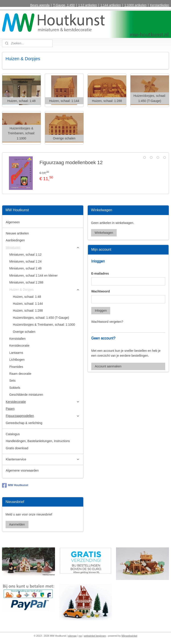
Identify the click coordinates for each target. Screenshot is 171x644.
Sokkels (15, 388)
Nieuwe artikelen (17, 233)
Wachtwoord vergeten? (107, 322)
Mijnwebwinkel (129, 636)
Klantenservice (43, 459)
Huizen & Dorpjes (45, 290)
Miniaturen (43, 247)
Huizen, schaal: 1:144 (28, 304)
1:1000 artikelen (135, 5)
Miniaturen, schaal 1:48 (25, 268)
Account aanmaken (108, 366)
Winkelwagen (104, 233)
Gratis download (17, 448)
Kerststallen (17, 339)
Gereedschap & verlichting (24, 423)
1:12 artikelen (88, 5)
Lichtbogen (17, 360)
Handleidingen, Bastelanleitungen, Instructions (38, 441)
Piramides (16, 367)
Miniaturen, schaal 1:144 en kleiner (34, 275)
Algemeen (13, 222)
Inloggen (101, 311)
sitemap (72, 636)
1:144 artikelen (111, 5)
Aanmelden (17, 524)
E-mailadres (100, 273)
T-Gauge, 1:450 (64, 5)
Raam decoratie (20, 374)
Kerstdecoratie (19, 346)
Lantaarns (16, 353)
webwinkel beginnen (95, 636)
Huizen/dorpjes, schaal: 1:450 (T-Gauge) (41, 318)
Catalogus (13, 434)
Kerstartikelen (160, 5)
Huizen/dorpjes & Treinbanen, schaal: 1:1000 (44, 325)
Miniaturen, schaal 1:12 (25, 255)
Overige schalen (24, 332)
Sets (12, 381)
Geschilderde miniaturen (26, 395)
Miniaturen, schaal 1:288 (26, 282)
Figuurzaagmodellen (43, 416)
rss (80, 636)
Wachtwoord (101, 291)
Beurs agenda (40, 5)
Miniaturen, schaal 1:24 (25, 261)
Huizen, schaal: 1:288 (28, 311)
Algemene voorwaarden (22, 470)
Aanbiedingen (15, 240)
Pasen (10, 409)
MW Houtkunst (15, 485)
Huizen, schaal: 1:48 (27, 297)
